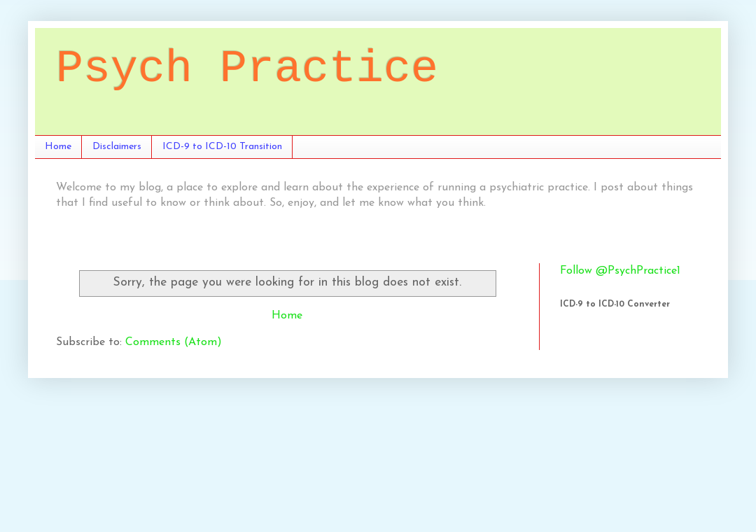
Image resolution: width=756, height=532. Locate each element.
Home (58, 147)
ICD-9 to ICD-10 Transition (222, 147)
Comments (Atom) (174, 342)
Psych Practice (247, 69)
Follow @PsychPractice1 (620, 271)
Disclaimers (117, 147)
